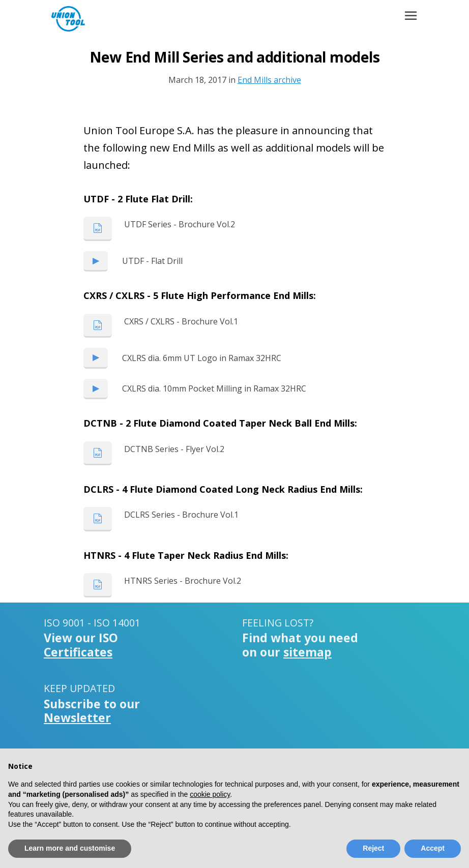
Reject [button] (373, 848)
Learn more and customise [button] (70, 848)
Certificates (78, 652)
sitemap (307, 652)
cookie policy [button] (210, 794)
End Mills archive (269, 80)
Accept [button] (433, 848)
